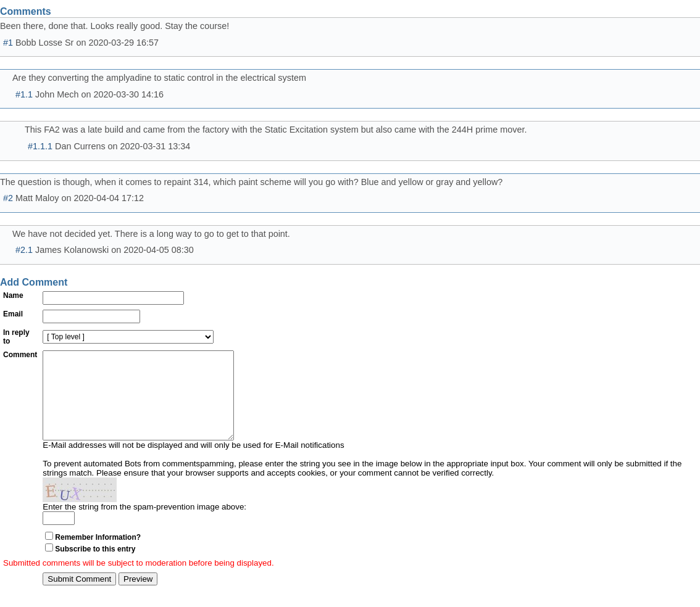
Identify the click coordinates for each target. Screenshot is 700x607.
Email (13, 314)
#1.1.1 (40, 146)
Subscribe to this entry (95, 568)
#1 (8, 43)
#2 (8, 198)
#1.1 (24, 94)
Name (13, 295)
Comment (20, 355)
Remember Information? (98, 556)
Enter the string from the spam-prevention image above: (144, 525)
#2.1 (24, 250)
